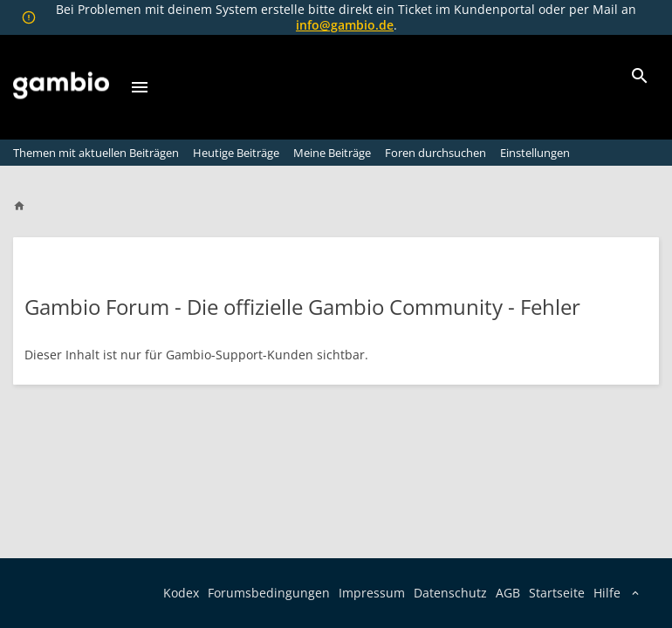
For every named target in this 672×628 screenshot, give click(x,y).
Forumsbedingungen (269, 593)
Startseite (557, 593)
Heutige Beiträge (236, 153)
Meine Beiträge (332, 153)
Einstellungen (535, 153)
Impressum (372, 593)
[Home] (27, 206)
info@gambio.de (345, 25)
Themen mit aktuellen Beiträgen (96, 153)
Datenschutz (450, 593)
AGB (508, 593)
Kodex (181, 593)
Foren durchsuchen (435, 153)
